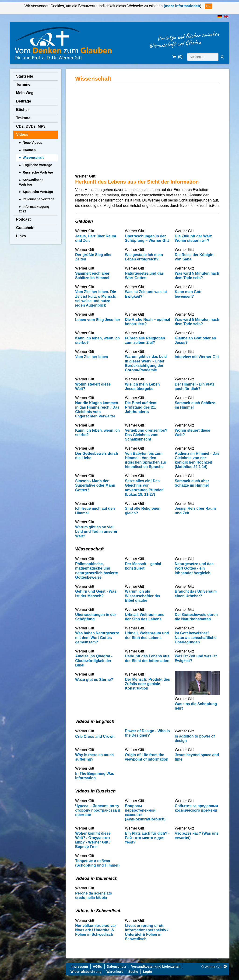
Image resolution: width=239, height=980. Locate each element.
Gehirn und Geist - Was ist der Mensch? (96, 594)
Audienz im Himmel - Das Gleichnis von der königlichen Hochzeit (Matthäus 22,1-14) (197, 460)
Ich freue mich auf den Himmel (95, 511)
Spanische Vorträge (38, 192)
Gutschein (25, 228)
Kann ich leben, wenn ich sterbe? (97, 340)
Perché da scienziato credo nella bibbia (94, 895)
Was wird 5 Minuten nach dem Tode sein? (197, 276)
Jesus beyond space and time (197, 757)
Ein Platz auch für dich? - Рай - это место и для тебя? (147, 838)
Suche (133, 972)
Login (148, 972)
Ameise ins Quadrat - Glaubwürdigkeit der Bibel (94, 661)
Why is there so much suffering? (94, 757)
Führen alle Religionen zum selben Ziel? (145, 340)
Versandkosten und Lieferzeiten (156, 966)
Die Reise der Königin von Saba (194, 257)
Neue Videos (32, 143)
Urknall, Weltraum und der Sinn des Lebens (145, 617)
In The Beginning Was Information (95, 776)
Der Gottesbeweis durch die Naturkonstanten (196, 617)
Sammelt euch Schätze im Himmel (195, 405)
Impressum (79, 966)
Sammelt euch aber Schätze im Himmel (92, 276)
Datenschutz (117, 966)
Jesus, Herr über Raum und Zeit (96, 238)
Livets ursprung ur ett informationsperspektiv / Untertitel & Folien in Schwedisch (147, 932)
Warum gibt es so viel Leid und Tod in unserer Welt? (96, 531)
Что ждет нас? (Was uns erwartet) (197, 836)
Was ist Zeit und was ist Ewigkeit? (146, 294)
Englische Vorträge (37, 165)
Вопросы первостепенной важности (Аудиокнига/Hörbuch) (145, 813)
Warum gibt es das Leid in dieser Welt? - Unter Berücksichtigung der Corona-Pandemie (146, 363)
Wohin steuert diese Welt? (93, 386)
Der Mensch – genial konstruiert (143, 566)
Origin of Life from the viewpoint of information (147, 757)
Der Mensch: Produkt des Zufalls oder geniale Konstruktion (147, 684)
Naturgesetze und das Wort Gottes (144, 276)
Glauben (29, 150)
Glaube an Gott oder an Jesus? (195, 340)
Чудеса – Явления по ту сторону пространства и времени (98, 810)
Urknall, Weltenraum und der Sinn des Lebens (147, 635)
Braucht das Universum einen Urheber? (196, 594)
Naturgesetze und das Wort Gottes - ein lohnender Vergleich (194, 568)
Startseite (25, 76)
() (177, 57)
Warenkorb (115, 972)
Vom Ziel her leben (92, 357)
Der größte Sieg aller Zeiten (93, 257)
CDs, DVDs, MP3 (31, 126)
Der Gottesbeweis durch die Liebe (97, 456)
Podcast (23, 219)
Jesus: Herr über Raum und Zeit (195, 511)
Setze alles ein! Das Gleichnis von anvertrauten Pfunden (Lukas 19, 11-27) (144, 488)
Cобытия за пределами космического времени (197, 808)
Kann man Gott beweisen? (188, 294)
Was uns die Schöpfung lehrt (196, 706)
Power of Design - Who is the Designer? (147, 733)
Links (21, 236)
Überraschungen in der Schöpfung (96, 617)
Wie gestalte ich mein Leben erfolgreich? (144, 257)
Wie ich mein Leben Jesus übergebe (142, 386)
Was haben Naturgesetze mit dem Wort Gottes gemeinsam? (97, 637)
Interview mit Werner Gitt (197, 357)
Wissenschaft (33, 157)
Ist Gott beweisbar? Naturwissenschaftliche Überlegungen (196, 637)
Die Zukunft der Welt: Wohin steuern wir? (194, 238)
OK (208, 6)
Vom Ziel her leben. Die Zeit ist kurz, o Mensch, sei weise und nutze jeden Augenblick (96, 299)
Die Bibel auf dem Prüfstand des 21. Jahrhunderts (141, 407)
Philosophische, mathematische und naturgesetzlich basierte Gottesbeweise (97, 571)
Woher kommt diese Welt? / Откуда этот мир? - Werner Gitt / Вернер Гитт (93, 840)
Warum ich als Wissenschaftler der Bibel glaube (143, 596)
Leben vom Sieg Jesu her (98, 320)
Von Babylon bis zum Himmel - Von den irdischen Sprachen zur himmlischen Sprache (146, 460)
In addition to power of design (195, 738)
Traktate (23, 118)
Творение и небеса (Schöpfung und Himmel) (97, 863)
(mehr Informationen (181, 6)
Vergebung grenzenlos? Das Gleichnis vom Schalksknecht (146, 435)
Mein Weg (25, 93)
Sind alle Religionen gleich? (143, 511)
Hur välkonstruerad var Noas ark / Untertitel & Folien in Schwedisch (96, 930)
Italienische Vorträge (39, 199)
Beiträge (24, 101)
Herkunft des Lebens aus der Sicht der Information (147, 658)
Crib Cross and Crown (95, 736)
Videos (22, 135)
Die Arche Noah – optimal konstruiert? (147, 322)
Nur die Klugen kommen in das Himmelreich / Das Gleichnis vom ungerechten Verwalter (97, 410)
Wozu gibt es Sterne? (94, 680)
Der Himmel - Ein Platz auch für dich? (195, 386)
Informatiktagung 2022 (34, 209)
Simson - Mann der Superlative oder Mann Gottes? (95, 485)
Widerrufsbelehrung (86, 972)
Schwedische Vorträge (31, 182)
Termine (23, 84)
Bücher (23, 110)
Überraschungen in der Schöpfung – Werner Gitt (147, 238)
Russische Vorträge (38, 172)
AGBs (97, 966)
